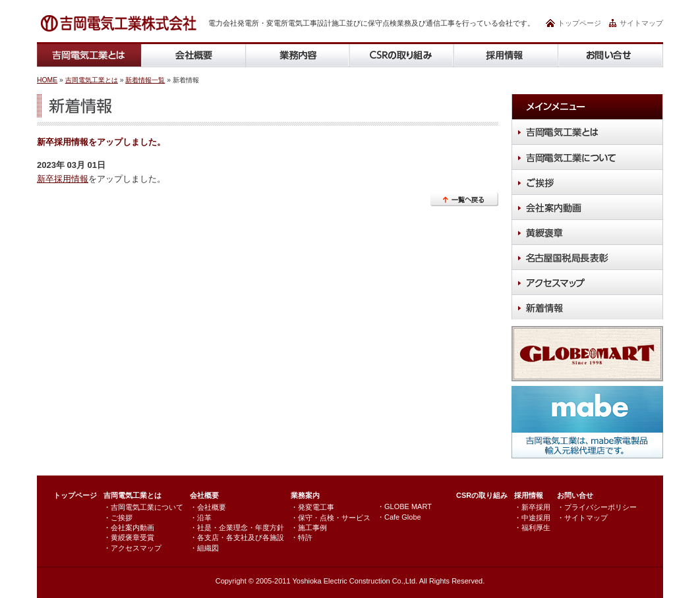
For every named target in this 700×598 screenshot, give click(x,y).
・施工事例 (309, 528)
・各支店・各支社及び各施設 (237, 537)
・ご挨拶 (118, 518)
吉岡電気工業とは (92, 80)
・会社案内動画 (129, 528)
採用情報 (529, 495)
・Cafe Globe (399, 517)
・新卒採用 (532, 507)
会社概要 (204, 495)
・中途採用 (532, 518)
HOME (47, 80)
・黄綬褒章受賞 (129, 537)
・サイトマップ (582, 518)
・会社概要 (208, 507)
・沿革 (201, 518)
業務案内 (305, 495)
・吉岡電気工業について (143, 507)
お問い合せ (575, 495)
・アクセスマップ (132, 548)
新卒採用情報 (63, 179)
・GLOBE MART (404, 506)
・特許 (302, 537)
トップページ (579, 23)
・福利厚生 (532, 528)
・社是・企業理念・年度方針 (237, 528)
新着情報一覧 (145, 80)
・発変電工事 (312, 507)
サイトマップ (641, 23)
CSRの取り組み (482, 495)
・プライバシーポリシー (597, 507)
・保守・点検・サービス (331, 518)
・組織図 (204, 548)
